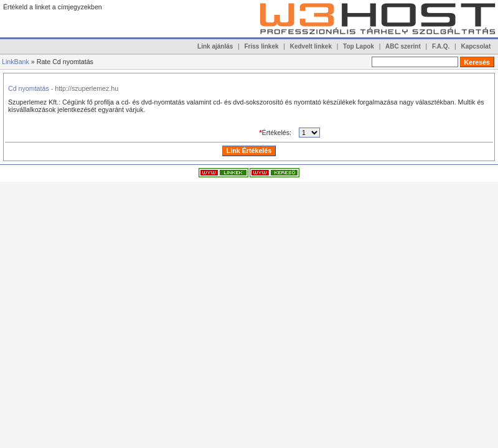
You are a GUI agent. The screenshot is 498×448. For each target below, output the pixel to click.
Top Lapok (359, 46)
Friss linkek (262, 46)
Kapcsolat (476, 46)
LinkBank (16, 62)
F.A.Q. (441, 46)
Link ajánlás (215, 46)
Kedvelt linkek (311, 46)
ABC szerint (403, 46)
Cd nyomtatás (29, 88)
